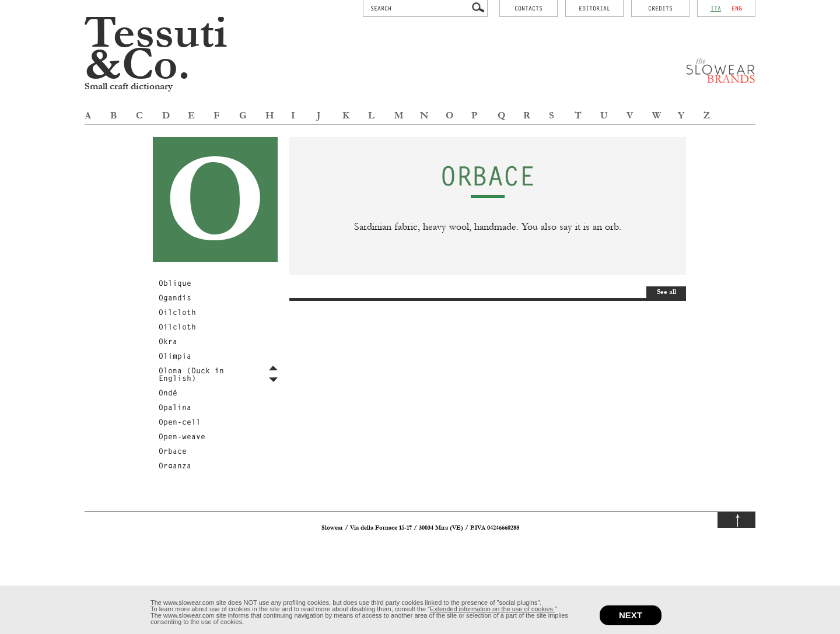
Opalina (175, 407)
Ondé (168, 393)
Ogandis (175, 297)
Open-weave (182, 436)
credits (660, 8)
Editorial (594, 8)
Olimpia (175, 356)
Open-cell (180, 422)
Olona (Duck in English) (191, 374)
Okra (168, 341)
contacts (528, 8)
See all (666, 292)
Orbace (173, 451)
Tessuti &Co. (156, 49)
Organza (175, 465)
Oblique (175, 283)
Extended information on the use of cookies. (492, 609)
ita (716, 8)
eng (737, 8)
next (631, 615)
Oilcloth (177, 312)
